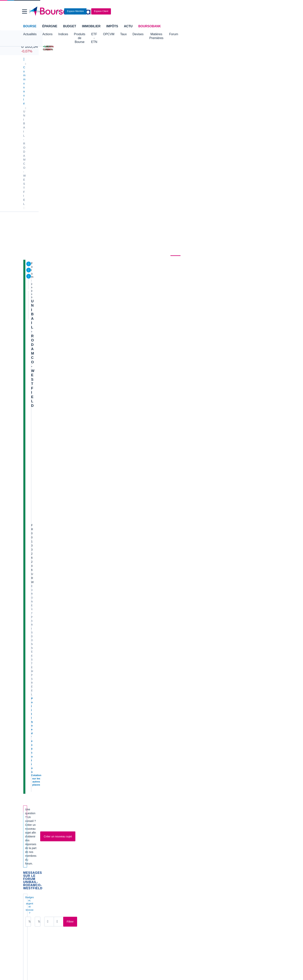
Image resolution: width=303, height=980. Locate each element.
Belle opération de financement (59, 523)
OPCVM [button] (132, 34)
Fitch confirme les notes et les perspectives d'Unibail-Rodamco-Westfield (90, 452)
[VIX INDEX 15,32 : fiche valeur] (188, 50)
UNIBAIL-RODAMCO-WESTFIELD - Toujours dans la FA (78, 404)
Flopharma (46, 302)
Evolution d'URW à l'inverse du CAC (62, 487)
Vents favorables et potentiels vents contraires (70, 558)
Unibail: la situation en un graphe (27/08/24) (68, 606)
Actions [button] (47, 34)
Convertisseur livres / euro (234, 840)
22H (213, 161)
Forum (210, 34)
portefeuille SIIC (48, 630)
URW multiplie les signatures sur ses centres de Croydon (78, 725)
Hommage (43, 499)
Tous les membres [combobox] (83, 245)
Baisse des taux (48, 618)
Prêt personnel (119, 884)
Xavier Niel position (50, 666)
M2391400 (165, 266)
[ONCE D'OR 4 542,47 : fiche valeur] (149, 50)
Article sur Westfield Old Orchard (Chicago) (68, 701)
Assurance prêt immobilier (212, 872)
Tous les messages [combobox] (41, 245)
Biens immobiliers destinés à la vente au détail (114, 148)
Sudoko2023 (47, 706)
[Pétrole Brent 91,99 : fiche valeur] (149, 47)
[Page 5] (99, 744)
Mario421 (164, 468)
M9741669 (46, 290)
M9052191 (46, 634)
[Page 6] (105, 744)
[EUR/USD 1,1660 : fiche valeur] (188, 47)
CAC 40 (28, 42)
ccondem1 (164, 539)
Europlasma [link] (96, 814)
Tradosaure (47, 611)
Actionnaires (217, 103)
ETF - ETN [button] (113, 34)
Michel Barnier (47, 463)
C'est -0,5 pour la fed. (51, 262)
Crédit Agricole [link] (97, 802)
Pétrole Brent (228, 207)
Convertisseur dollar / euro (169, 846)
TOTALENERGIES (231, 227)
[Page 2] (82, 744)
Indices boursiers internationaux (108, 840)
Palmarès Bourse (99, 846)
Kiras (43, 385)
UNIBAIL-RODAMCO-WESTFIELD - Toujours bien (74, 369)
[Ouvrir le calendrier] (114, 245)
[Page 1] (76, 744)
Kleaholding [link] (225, 819)
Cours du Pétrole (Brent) (103, 852)
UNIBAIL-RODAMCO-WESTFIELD (59, 119)
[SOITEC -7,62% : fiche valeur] (264, 50)
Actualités (47, 103)
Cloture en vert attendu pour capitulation (66, 713)
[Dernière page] (139, 744)
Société (126, 103)
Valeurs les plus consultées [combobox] (239, 191)
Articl (40, 582)
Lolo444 (45, 326)
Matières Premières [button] (186, 34)
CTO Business (220, 156)
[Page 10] (129, 744)
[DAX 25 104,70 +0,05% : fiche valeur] (108, 47)
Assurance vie (119, 872)
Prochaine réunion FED (53, 345)
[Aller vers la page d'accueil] (150, 11)
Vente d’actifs (46, 274)
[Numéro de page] (150, 744)
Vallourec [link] (224, 814)
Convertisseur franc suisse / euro (238, 846)
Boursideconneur (50, 266)
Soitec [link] (222, 802)
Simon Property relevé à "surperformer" (65, 357)
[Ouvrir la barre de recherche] (207, 11)
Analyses (67, 103)
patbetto (163, 646)
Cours (29, 103)
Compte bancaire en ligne (39, 878)
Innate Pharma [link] (162, 796)
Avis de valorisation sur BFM (57, 298)
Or (222, 220)
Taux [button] (147, 34)
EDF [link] (91, 808)
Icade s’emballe (47, 392)
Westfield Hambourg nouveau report (63, 380)
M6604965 (165, 729)
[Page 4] (93, 744)
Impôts (112, 26)
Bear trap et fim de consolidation (60, 677)
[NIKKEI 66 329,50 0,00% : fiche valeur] (63, 50)
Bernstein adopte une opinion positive (64, 309)
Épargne (50, 26)
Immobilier (91, 26)
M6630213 (165, 456)
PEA (199, 884)
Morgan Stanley (47, 535)
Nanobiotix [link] (160, 802)
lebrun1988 (165, 314)
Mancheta (46, 670)
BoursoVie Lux (220, 150)
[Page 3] (87, 744)
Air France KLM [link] (33, 796)
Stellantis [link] (159, 819)
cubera (44, 432)
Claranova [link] (30, 819)
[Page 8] (116, 744)
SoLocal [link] (223, 808)
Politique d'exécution (44, 156)
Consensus (107, 103)
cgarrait (45, 646)
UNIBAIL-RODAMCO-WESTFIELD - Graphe (69, 286)
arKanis (45, 278)
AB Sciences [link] (32, 802)
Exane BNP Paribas (50, 428)
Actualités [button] (30, 34)
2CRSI (224, 233)
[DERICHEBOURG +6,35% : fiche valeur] (225, 47)
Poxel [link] (222, 796)
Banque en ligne (34, 872)
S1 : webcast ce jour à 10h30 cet (60, 546)
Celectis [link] (29, 814)
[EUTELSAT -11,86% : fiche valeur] (264, 47)
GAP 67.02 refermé (50, 642)
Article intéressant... (51, 333)
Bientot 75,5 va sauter (52, 416)
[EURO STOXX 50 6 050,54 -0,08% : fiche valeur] (108, 50)
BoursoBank (150, 26)
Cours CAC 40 (33, 852)
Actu (128, 26)
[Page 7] (111, 744)
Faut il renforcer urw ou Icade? (59, 321)
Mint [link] (26, 808)
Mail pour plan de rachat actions (60, 690)
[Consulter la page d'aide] (224, 11)
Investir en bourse (207, 878)
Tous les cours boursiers (39, 846)
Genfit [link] (92, 819)
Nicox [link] (157, 808)
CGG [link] (92, 796)
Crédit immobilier (120, 878)
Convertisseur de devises (169, 840)
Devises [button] (162, 34)
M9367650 (46, 492)
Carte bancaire (33, 884)
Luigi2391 (46, 420)
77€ (39, 475)
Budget (70, 26)
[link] (27, 924)
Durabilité (86, 103)
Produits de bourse (152, 103)
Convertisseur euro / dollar (169, 852)
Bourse (30, 26)
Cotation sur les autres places (50, 160)
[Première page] (65, 744)
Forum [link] (176, 103)
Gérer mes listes (229, 243)
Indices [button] (63, 34)
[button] (25, 12)
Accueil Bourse (33, 840)
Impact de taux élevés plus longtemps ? (65, 440)
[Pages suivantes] (134, 744)
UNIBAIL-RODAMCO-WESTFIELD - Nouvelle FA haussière (80, 511)
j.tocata (44, 658)
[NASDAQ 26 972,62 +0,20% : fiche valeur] (63, 47)
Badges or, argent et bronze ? (43, 236)
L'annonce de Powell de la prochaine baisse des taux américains (83, 654)
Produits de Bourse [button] (87, 34)
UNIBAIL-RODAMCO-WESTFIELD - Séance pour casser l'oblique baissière (92, 570)
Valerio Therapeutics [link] (166, 814)
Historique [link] (194, 103)
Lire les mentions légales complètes (41, 776)
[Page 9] (122, 744)
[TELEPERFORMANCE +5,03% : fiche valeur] (225, 50)
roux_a (44, 337)
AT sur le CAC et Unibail (54, 594)
